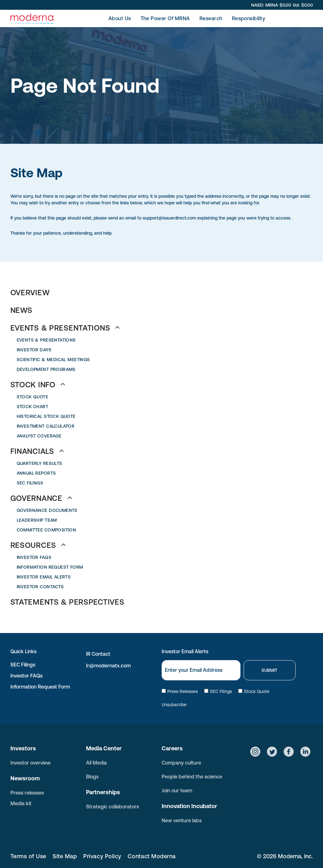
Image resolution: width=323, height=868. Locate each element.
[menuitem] (120, 18)
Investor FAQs (26, 676)
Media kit (21, 803)
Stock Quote (254, 691)
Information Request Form (40, 687)
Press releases (27, 793)
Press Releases (180, 691)
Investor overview (31, 763)
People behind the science (192, 777)
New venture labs (182, 820)
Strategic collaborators (112, 806)
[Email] (201, 670)
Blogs (92, 777)
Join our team (177, 790)
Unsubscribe (174, 705)
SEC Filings (23, 665)
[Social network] (255, 752)
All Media (96, 763)
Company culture (181, 763)
